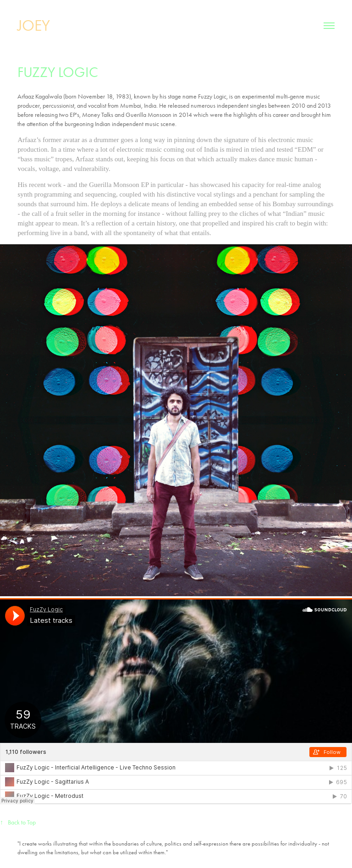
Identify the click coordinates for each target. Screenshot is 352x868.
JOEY (34, 26)
